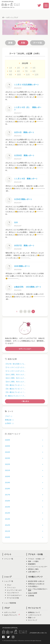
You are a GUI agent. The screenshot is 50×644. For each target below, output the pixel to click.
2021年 (8, 470)
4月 (33, 68)
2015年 (8, 507)
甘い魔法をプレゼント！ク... (15, 396)
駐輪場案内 (31, 564)
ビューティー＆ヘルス (13, 590)
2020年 (8, 476)
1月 (10, 68)
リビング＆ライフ (12, 593)
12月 (36, 75)
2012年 (8, 525)
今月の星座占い (32, 586)
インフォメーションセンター (37, 567)
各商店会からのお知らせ (35, 584)
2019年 (8, 483)
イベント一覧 (8, 559)
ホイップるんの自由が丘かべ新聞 (37, 590)
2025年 (8, 446)
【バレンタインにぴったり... (15, 367)
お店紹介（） (10, 423)
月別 (23, 43)
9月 (10, 75)
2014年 (8, 513)
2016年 (8, 501)
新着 (10, 43)
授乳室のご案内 (32, 569)
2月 (18, 68)
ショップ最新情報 (9, 603)
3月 (25, 68)
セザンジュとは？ (25, 349)
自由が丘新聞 (32, 593)
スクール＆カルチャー (13, 595)
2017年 (8, 495)
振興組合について (33, 612)
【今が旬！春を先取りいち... (15, 364)
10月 (18, 75)
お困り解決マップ (33, 572)
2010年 (8, 537)
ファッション (10, 588)
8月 (33, 71)
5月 (10, 71)
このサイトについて (34, 615)
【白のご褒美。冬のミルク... (15, 375)
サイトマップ (32, 620)
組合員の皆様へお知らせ (35, 581)
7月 (25, 71)
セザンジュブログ (9, 612)
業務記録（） (10, 420)
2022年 (8, 464)
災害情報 (30, 596)
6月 (18, 71)
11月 (27, 75)
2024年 (8, 452)
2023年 (8, 458)
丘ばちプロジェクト (12, 615)
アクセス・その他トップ (35, 559)
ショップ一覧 (8, 581)
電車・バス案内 (32, 561)
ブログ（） (9, 416)
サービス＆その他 (12, 598)
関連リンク (31, 618)
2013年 (8, 519)
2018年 (8, 489)
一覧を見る (25, 401)
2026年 (8, 440)
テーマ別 (38, 43)
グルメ (8, 585)
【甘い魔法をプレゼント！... (15, 385)
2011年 (8, 531)
